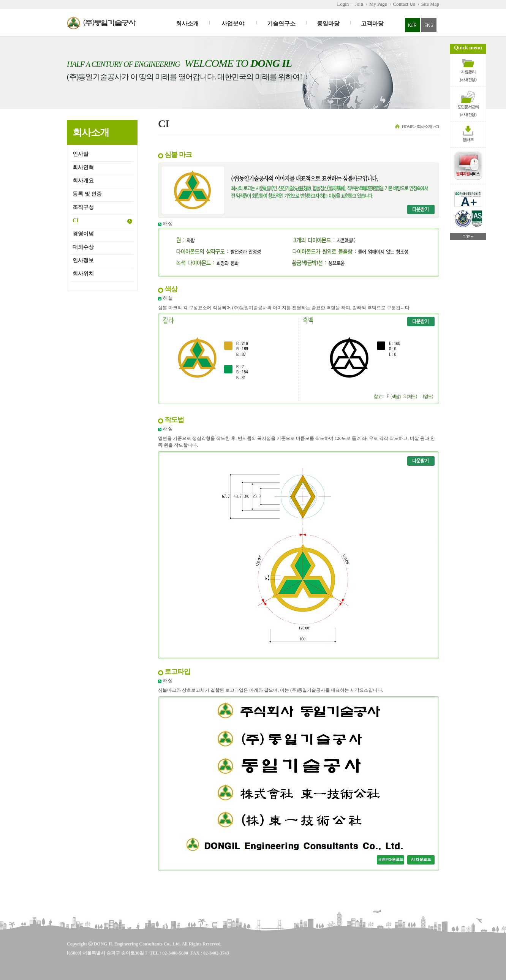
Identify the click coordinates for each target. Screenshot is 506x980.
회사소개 (187, 24)
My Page (378, 4)
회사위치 (83, 274)
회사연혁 (83, 167)
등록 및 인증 (87, 194)
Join (359, 4)
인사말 (81, 154)
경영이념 (83, 234)
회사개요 (83, 181)
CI (76, 220)
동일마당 (328, 24)
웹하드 (468, 139)
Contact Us (404, 4)
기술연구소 (281, 24)
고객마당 (372, 24)
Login (343, 4)
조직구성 (83, 207)
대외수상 (83, 247)
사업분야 (233, 24)
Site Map (430, 4)
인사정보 (83, 260)
